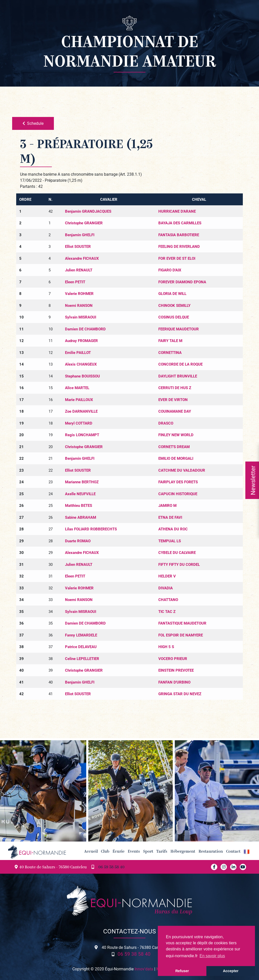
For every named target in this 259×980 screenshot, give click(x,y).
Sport (148, 852)
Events (134, 852)
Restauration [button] (211, 852)
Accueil (91, 852)
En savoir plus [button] (212, 956)
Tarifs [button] (162, 852)
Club (105, 852)
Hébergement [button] (183, 852)
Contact (233, 852)
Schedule (33, 123)
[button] (246, 852)
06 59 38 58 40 (111, 867)
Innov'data (144, 969)
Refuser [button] (182, 971)
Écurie (118, 852)
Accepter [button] (231, 971)
